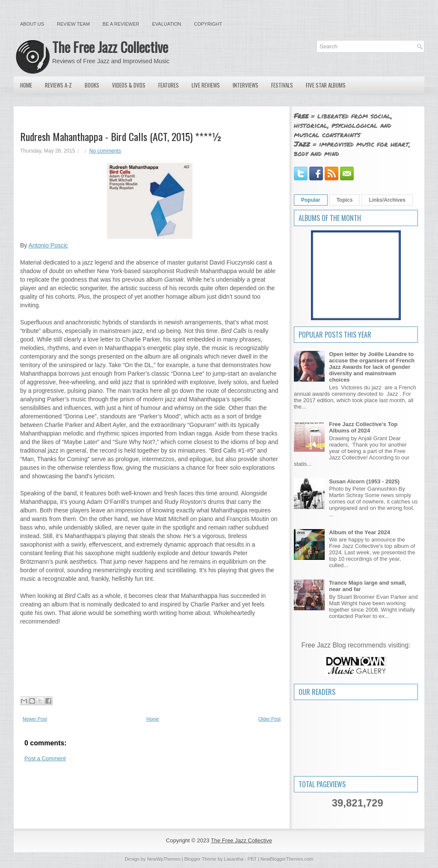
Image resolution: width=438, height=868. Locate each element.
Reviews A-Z (58, 85)
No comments (105, 151)
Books (92, 85)
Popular (311, 200)
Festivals (282, 85)
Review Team (73, 24)
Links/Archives (387, 200)
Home (26, 85)
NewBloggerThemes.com (287, 859)
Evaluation (166, 24)
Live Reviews (206, 85)
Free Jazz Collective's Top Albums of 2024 (363, 427)
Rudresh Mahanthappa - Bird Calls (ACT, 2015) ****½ (121, 136)
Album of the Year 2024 (360, 532)
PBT (252, 859)
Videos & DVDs (129, 85)
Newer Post (35, 719)
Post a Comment (45, 758)
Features (169, 85)
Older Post (269, 719)
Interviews (246, 85)
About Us (32, 24)
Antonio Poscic (48, 245)
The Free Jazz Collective (110, 47)
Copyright (208, 24)
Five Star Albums (326, 85)
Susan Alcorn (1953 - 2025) (364, 481)
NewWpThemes (164, 859)
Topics (345, 200)
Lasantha (234, 859)
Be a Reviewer (121, 24)
